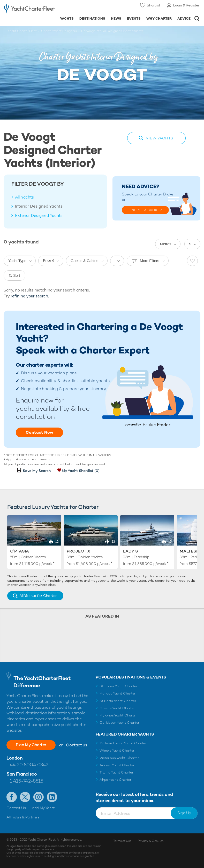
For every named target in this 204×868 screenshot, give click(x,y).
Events (134, 18)
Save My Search (37, 471)
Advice (184, 18)
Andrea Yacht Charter (117, 765)
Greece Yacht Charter (117, 708)
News (116, 18)
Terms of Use (122, 841)
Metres (165, 244)
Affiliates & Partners (23, 817)
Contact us (76, 745)
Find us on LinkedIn (52, 797)
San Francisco (22, 774)
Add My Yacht (43, 808)
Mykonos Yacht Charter (118, 715)
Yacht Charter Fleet (22, 31)
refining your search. (30, 296)
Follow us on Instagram (39, 797)
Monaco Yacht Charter (118, 693)
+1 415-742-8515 (25, 781)
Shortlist (153, 5)
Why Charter (159, 18)
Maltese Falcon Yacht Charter (123, 743)
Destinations (92, 18)
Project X (78, 551)
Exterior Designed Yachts (39, 215)
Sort (17, 275)
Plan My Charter (31, 745)
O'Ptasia (20, 551)
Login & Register (186, 5)
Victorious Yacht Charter (119, 758)
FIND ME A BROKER (145, 210)
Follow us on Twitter (25, 797)
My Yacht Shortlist (81, 471)
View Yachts (160, 138)
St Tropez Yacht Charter (118, 686)
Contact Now (39, 432)
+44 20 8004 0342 (27, 765)
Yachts (67, 18)
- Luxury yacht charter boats (29, 9)
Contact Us (16, 808)
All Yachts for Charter (38, 596)
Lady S (131, 551)
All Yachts (24, 197)
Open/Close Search (197, 18)
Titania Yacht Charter (116, 772)
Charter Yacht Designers (59, 31)
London (14, 758)
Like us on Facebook (12, 797)
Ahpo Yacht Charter (115, 780)
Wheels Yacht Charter (117, 750)
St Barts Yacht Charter (118, 701)
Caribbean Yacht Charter (119, 723)
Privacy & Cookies (151, 841)
